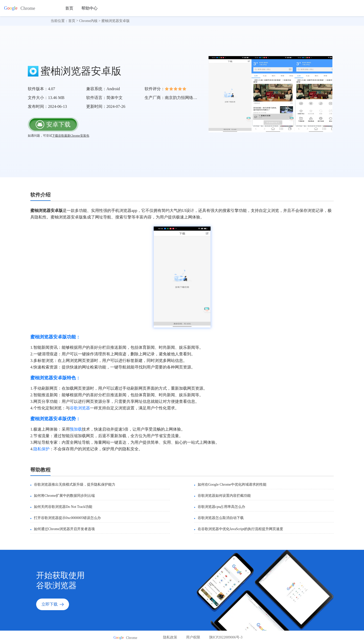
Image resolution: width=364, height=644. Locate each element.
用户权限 (193, 637)
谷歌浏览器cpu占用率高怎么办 (221, 507)
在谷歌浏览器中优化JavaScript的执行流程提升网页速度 (240, 529)
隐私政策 (170, 637)
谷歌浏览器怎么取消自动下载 (221, 518)
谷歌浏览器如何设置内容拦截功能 (224, 496)
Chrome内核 (88, 21)
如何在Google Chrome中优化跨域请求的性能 (232, 485)
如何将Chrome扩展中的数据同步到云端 (64, 496)
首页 (69, 8)
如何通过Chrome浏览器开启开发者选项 (64, 529)
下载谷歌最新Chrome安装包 (71, 136)
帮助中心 (89, 8)
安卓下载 (53, 125)
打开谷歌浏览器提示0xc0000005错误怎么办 (67, 518)
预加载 (76, 429)
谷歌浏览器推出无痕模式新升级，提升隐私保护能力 (75, 485)
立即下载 (53, 604)
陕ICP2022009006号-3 (226, 637)
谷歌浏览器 (80, 408)
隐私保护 (41, 449)
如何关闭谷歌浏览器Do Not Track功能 (63, 507)
